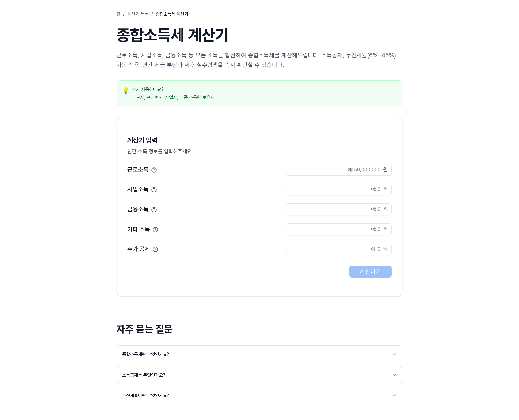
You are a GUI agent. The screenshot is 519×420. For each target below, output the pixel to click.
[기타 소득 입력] (339, 229)
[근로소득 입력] (339, 170)
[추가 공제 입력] (339, 249)
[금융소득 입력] (339, 209)
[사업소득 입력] (339, 189)
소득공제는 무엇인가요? (259, 375)
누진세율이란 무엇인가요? (259, 395)
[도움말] (154, 170)
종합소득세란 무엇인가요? (259, 354)
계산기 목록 (138, 14)
